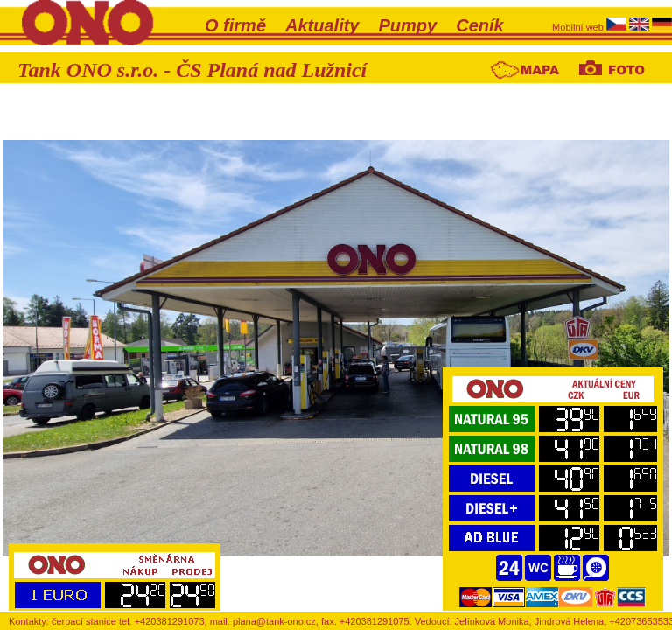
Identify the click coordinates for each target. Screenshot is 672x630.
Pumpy (408, 25)
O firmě (235, 25)
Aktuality (322, 25)
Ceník (479, 25)
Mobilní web (579, 27)
